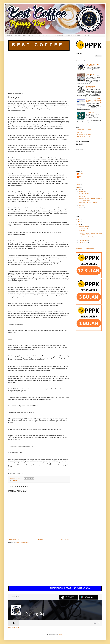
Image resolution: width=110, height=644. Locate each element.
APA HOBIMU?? (90, 113)
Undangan (82, 196)
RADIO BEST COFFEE (44, 35)
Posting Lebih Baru (14, 540)
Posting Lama (65, 540)
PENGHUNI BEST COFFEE (24, 35)
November (82, 206)
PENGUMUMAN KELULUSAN (90, 87)
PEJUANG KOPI (90, 74)
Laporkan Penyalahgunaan (85, 248)
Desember (82, 192)
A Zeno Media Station (14, 627)
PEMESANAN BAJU (73, 35)
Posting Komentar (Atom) (22, 543)
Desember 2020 (84, 226)
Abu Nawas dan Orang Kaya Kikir (88, 203)
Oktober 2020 (83, 242)
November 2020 (84, 240)
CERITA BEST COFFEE (84, 130)
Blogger (60, 635)
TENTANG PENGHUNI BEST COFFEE (92, 65)
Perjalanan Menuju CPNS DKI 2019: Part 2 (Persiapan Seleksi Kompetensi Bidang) (94, 100)
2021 (79, 187)
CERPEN (86, 35)
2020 (79, 190)
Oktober (81, 208)
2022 (79, 185)
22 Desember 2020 (84, 194)
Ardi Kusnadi (83, 174)
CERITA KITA (59, 35)
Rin (80, 177)
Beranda (9, 35)
